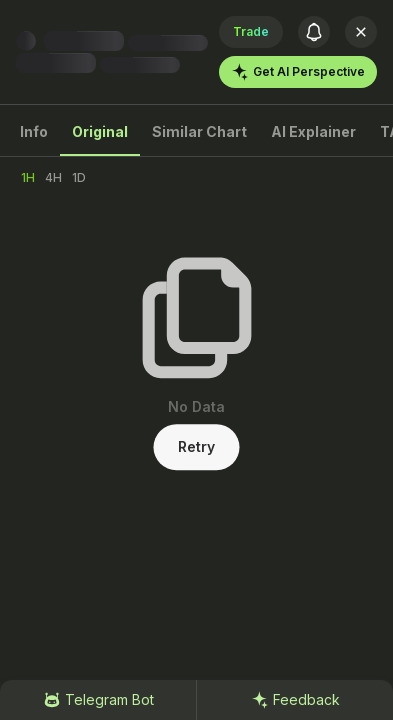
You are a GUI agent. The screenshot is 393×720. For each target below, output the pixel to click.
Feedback (295, 700)
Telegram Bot (98, 700)
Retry (196, 446)
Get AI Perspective (298, 72)
